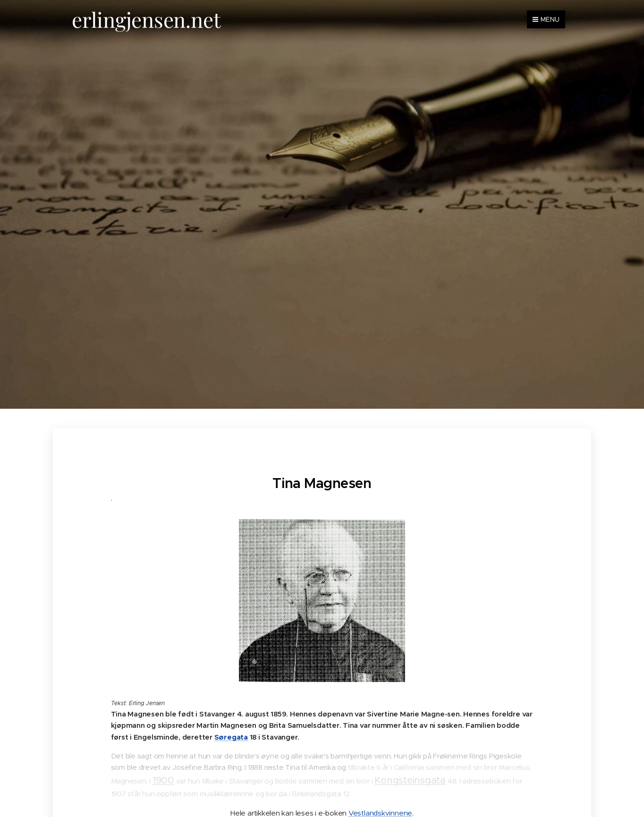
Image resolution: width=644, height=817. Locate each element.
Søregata (231, 737)
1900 (163, 780)
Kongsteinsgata (410, 780)
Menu (546, 19)
